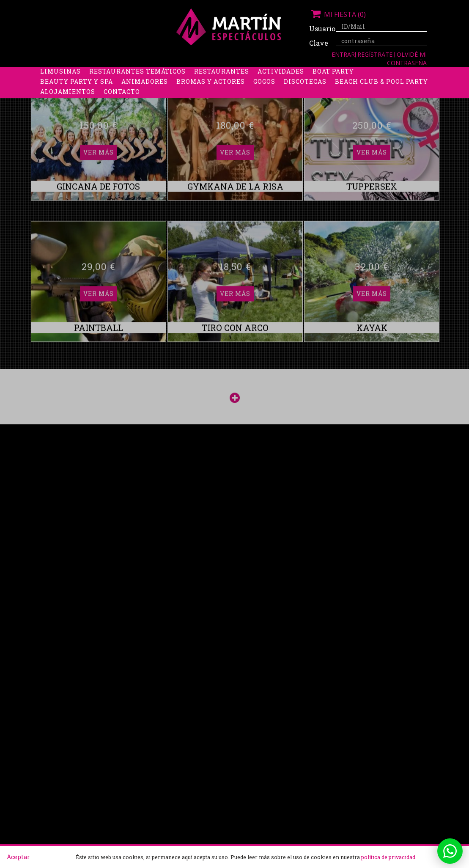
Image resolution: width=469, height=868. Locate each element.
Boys (356, 74)
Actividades (281, 84)
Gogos (264, 94)
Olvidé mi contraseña (407, 59)
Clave (319, 43)
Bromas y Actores (211, 94)
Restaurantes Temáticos (137, 84)
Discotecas (305, 94)
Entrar (343, 54)
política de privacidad (388, 857)
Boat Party (333, 84)
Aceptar (18, 857)
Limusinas (60, 84)
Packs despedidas (262, 74)
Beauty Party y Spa (77, 94)
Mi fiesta (337, 14)
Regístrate (376, 54)
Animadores (145, 94)
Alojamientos (68, 104)
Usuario (320, 29)
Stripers (321, 74)
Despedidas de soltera (83, 74)
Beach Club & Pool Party (381, 94)
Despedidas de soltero (177, 74)
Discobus (391, 74)
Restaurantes (222, 84)
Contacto (122, 104)
